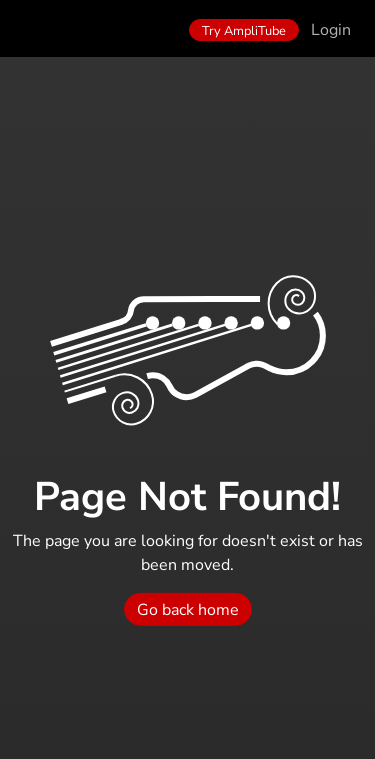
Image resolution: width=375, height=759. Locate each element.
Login (331, 30)
